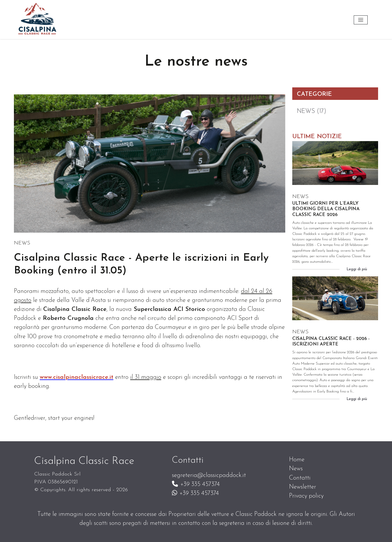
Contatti (300, 478)
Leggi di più (357, 269)
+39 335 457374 (196, 484)
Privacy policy (306, 496)
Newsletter (303, 487)
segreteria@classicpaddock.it (209, 475)
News (296, 469)
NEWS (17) (312, 111)
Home (297, 460)
